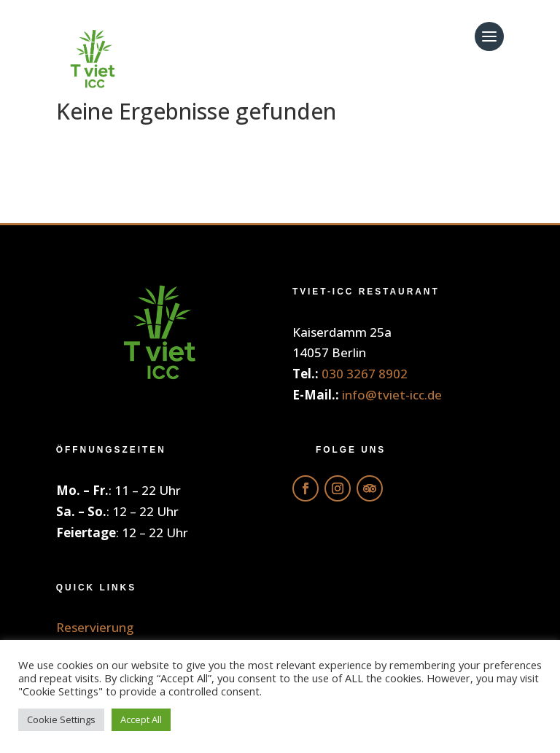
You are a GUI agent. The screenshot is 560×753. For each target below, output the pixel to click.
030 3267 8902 (365, 374)
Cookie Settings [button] (61, 719)
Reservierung (95, 627)
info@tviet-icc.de (392, 395)
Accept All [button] (141, 719)
